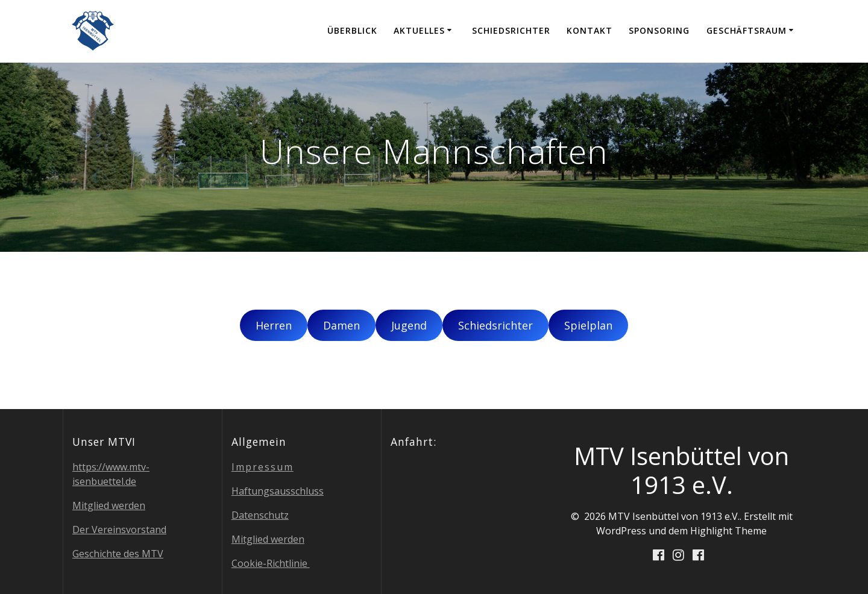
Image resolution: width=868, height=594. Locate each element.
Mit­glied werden (109, 505)
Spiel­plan (588, 325)
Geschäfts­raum (747, 30)
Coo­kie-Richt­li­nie (271, 563)
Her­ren (274, 325)
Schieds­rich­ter (511, 30)
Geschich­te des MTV (118, 554)
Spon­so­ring (659, 30)
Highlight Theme (728, 531)
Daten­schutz (260, 515)
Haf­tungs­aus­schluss (278, 491)
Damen (341, 325)
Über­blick (352, 30)
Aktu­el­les (419, 30)
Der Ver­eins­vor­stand (119, 530)
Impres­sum (263, 467)
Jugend (409, 325)
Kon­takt (590, 30)
